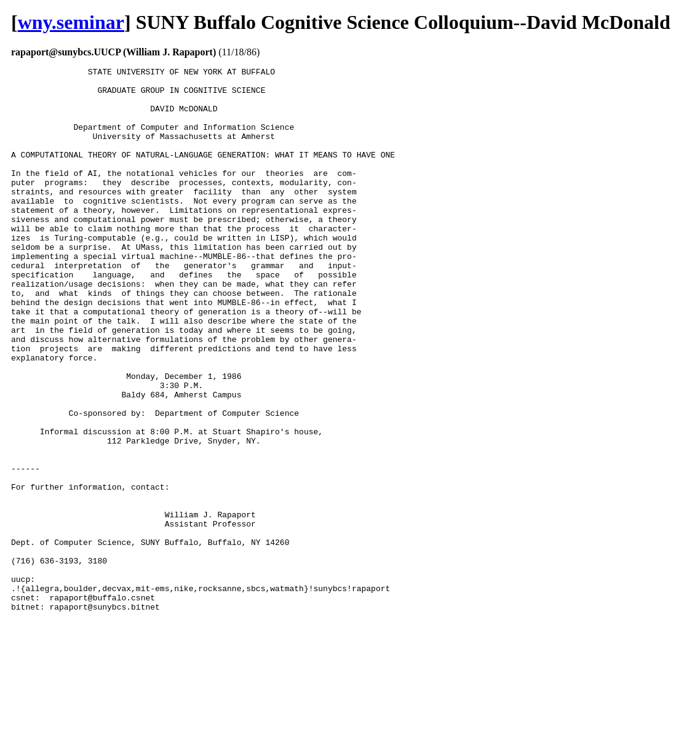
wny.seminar (71, 22)
